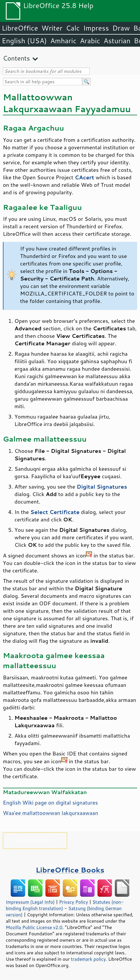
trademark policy (88, 959)
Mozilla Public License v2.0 (34, 927)
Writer (52, 28)
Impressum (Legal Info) (30, 902)
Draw (121, 28)
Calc (73, 28)
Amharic (63, 41)
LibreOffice (20, 28)
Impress (96, 28)
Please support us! (35, 839)
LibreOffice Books (70, 870)
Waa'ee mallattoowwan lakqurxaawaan (50, 813)
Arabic (90, 41)
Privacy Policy (73, 902)
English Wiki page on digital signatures (50, 802)
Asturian (117, 41)
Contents (16, 58)
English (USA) (24, 41)
